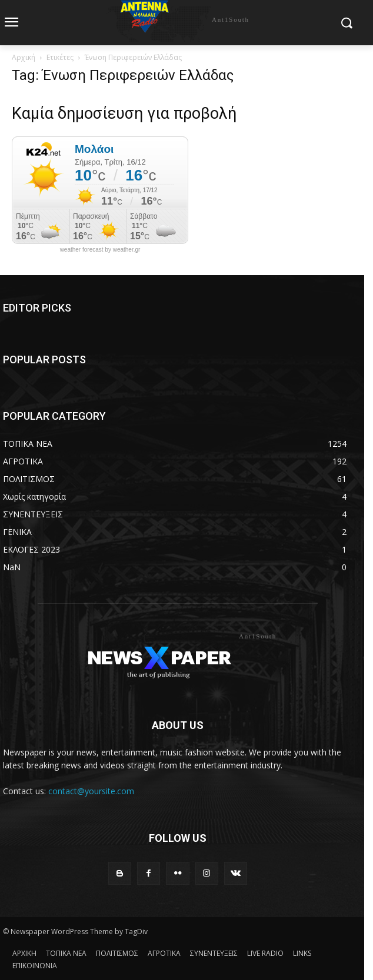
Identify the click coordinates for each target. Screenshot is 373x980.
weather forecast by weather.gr (100, 250)
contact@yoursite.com (91, 791)
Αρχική (24, 57)
